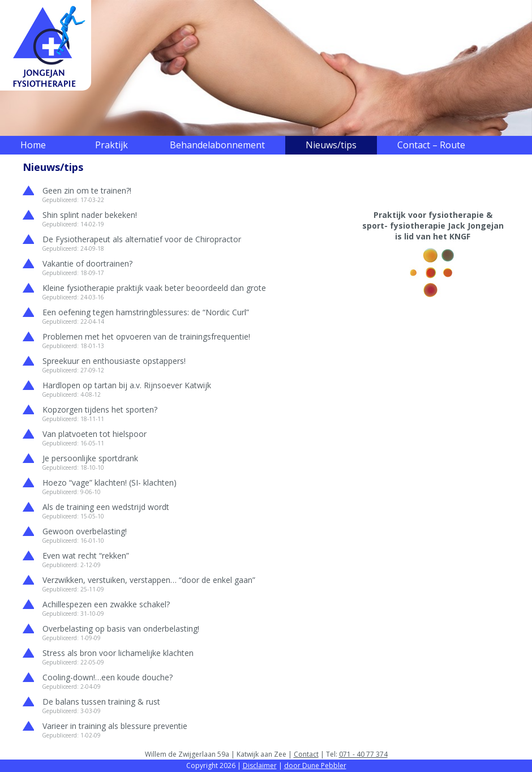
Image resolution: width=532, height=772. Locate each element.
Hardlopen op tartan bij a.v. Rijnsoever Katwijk (127, 385)
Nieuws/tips (331, 145)
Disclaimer (260, 765)
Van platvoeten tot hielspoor (95, 434)
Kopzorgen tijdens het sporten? (100, 409)
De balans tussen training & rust (101, 702)
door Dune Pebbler (315, 765)
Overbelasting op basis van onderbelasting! (121, 629)
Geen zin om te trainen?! (87, 190)
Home (33, 145)
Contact (306, 754)
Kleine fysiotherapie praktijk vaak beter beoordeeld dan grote (154, 288)
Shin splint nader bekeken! (90, 215)
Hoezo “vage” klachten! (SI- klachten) (110, 483)
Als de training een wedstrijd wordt (106, 507)
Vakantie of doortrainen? (87, 263)
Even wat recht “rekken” (86, 556)
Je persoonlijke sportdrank (90, 458)
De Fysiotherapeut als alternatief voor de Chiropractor (142, 239)
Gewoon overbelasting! (85, 531)
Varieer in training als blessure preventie (115, 726)
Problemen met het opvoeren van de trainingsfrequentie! (146, 336)
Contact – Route (431, 145)
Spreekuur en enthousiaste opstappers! (114, 361)
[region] (266, 68)
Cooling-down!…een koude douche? (108, 677)
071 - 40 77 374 (363, 754)
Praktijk (111, 145)
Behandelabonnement (217, 145)
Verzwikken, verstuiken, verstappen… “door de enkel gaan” (149, 580)
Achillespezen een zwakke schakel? (106, 604)
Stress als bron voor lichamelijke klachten (118, 653)
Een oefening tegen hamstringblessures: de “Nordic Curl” (146, 312)
